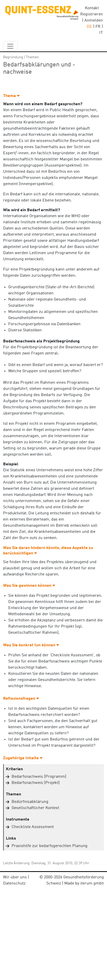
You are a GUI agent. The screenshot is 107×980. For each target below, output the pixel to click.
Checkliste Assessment (33, 827)
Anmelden (94, 21)
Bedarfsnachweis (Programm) (39, 777)
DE (89, 27)
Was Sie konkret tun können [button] (31, 645)
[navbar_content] (10, 46)
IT (101, 33)
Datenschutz (14, 883)
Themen (32, 57)
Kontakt (92, 8)
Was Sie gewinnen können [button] (29, 586)
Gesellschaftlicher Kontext (35, 808)
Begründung (13, 57)
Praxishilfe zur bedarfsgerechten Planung (50, 846)
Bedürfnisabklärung (30, 802)
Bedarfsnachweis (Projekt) (36, 783)
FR (98, 27)
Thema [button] (11, 96)
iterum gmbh (92, 883)
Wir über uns (15, 877)
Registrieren (92, 14)
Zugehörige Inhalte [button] (23, 758)
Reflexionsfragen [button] (21, 699)
